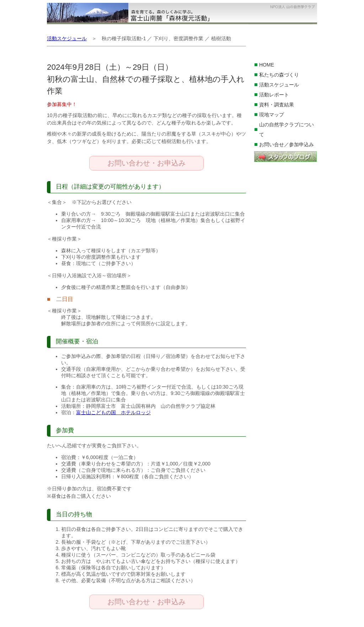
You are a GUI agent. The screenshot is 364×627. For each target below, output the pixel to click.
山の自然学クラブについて (287, 130)
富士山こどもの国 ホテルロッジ (113, 412)
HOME (267, 65)
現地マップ (272, 115)
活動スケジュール (279, 85)
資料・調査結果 (277, 105)
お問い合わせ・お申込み (146, 163)
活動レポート (274, 95)
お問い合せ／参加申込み (287, 144)
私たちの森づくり (279, 75)
